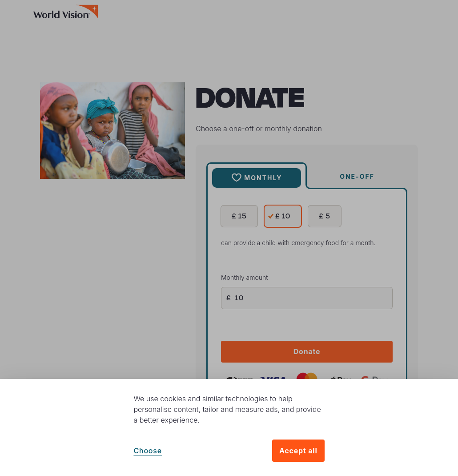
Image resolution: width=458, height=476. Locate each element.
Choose (148, 451)
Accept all (298, 451)
